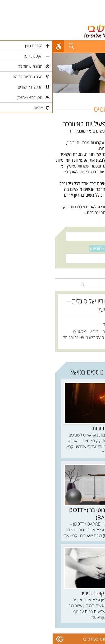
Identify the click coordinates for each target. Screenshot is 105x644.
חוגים (98, 96)
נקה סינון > (53, 249)
